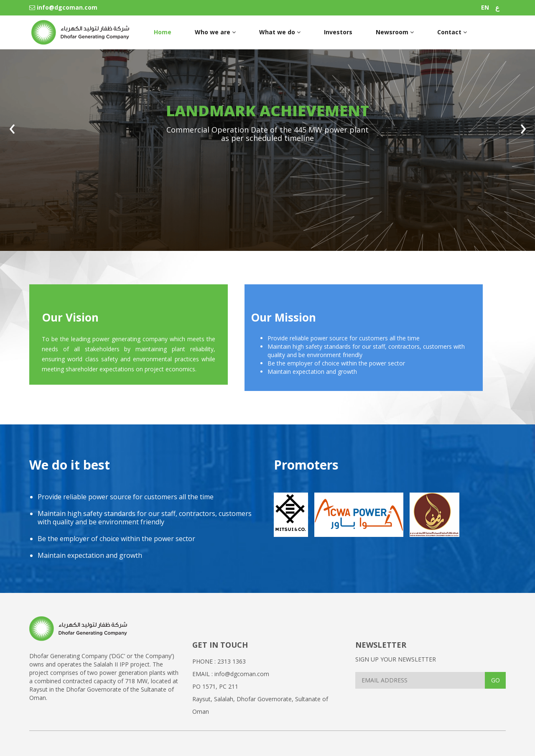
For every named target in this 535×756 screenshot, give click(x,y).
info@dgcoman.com (63, 7)
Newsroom (395, 32)
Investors (338, 32)
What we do (280, 32)
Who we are (215, 32)
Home (163, 32)
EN (485, 7)
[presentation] (12, 132)
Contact (452, 32)
